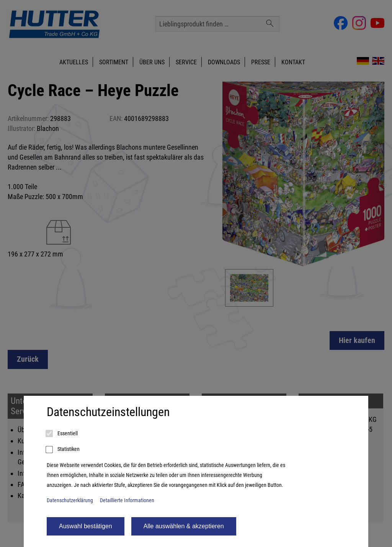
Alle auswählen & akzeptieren (184, 526)
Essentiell (62, 434)
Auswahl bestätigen (86, 526)
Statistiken (63, 450)
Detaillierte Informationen (127, 500)
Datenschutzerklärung (70, 500)
